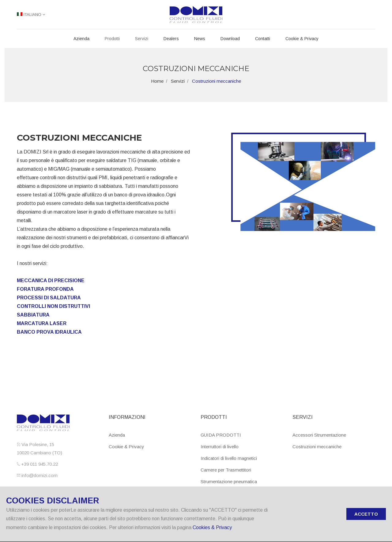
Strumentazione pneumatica (229, 481)
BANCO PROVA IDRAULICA (49, 332)
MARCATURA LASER (42, 323)
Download (230, 39)
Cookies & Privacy (212, 527)
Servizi (142, 39)
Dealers (171, 39)
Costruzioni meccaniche (317, 447)
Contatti (263, 39)
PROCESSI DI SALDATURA (49, 298)
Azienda (81, 39)
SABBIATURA (33, 315)
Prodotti (112, 39)
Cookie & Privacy (302, 39)
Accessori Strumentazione (319, 435)
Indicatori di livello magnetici (229, 458)
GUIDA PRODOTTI (221, 435)
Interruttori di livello (220, 447)
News (200, 39)
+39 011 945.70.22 (39, 464)
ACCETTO (366, 514)
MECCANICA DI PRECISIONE (51, 280)
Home (157, 81)
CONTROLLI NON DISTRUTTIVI (53, 306)
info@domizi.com (39, 475)
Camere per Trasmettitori (226, 470)
